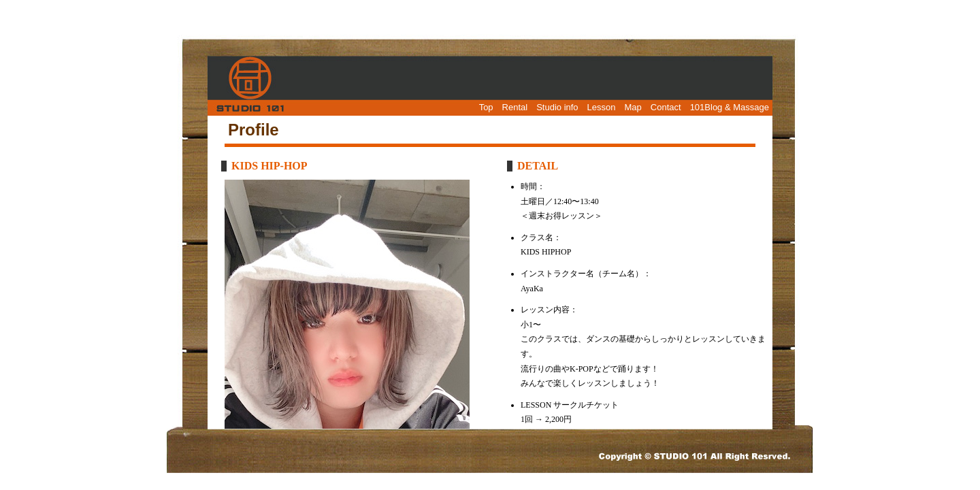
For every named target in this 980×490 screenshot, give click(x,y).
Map (633, 107)
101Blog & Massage (730, 107)
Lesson (602, 107)
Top (486, 107)
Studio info (557, 107)
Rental (515, 107)
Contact (666, 107)
